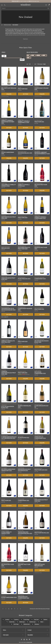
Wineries (39, 55)
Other (29, 58)
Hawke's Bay (12, 622)
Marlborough (22, 622)
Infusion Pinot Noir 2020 (8, 565)
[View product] (9, 76)
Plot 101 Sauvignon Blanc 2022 (9, 406)
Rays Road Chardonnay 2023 (40, 372)
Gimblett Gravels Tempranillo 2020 (24, 121)
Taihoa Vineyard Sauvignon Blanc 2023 (25, 532)
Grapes (45, 55)
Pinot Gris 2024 (23, 217)
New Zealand (15, 25)
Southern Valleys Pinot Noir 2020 (24, 248)
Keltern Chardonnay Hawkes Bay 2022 (8, 469)
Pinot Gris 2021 (23, 372)
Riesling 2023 (6, 248)
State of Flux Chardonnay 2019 (40, 437)
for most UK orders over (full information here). (26, 1)
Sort (35, 64)
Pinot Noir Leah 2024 (41, 469)
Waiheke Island (27, 624)
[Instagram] (24, 640)
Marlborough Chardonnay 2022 (23, 597)
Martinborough (32, 622)
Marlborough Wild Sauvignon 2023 (24, 469)
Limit (27, 64)
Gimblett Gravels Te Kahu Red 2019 (8, 341)
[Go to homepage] (25, 5)
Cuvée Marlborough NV (41, 406)
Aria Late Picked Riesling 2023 (40, 565)
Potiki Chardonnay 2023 (9, 597)
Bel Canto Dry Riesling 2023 (9, 88)
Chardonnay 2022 (23, 500)
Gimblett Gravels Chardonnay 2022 (40, 217)
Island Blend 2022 (23, 437)
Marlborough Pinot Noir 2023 (41, 500)
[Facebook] (22, 640)
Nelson (42, 622)
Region (33, 55)
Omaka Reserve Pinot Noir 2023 (8, 278)
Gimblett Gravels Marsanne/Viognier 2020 (8, 121)
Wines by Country (7, 25)
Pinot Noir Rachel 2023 (42, 532)
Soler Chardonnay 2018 (8, 152)
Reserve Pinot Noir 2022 (41, 248)
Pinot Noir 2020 (23, 341)
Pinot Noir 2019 (39, 309)
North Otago (16, 624)
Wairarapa (37, 624)
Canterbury (16, 620)
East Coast (36, 620)
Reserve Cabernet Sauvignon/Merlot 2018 (42, 152)
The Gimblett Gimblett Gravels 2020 (9, 185)
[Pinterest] (29, 640)
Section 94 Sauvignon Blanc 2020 (42, 341)
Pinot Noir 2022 (23, 88)
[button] (2, 5)
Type (29, 55)
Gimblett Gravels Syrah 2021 (24, 185)
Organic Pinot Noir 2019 (24, 565)
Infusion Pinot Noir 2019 (41, 185)
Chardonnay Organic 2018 (42, 88)
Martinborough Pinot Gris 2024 (9, 217)
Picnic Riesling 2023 (24, 278)
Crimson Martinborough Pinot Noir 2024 (9, 372)
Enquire (9, 94)
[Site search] (25, 8)
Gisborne (45, 620)
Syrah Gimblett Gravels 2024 (6, 532)
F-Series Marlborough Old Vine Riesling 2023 (9, 437)
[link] (49, 5)
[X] (27, 640)
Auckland (7, 620)
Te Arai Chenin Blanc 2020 (25, 406)
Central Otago (26, 620)
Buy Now (25, 94)
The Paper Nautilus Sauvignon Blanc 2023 (8, 309)
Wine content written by (26, 642)
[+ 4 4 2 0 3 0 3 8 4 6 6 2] (5, 5)
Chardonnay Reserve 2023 (25, 309)
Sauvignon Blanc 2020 (25, 152)
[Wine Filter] (46, 5)
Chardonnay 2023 (40, 278)
